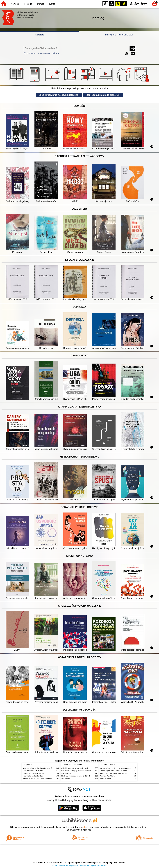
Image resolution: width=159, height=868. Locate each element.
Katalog (40, 35)
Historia (28, 4)
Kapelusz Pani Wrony (107, 776)
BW (112, 3)
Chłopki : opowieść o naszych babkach (75, 768)
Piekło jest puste (106, 778)
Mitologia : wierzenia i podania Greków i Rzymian (40, 768)
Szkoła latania (66, 773)
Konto (52, 4)
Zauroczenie (66, 778)
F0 (131, 3)
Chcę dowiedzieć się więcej (65, 865)
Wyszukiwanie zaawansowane (37, 53)
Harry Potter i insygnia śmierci (33, 773)
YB (118, 3)
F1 (137, 3)
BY (124, 3)
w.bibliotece (77, 827)
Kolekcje (56, 53)
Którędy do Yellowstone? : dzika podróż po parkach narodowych (122, 773)
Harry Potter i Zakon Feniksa (33, 776)
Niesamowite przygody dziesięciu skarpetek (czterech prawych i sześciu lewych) (51, 778)
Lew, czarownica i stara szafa (33, 771)
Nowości (15, 4)
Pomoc (41, 4)
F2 (144, 3)
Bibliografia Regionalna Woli (119, 35)
